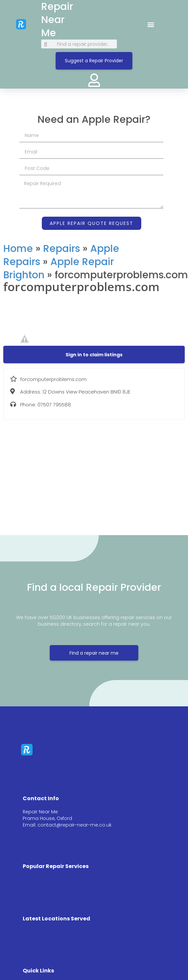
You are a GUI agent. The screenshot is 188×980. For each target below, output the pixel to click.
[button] (151, 24)
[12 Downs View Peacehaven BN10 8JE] (94, 473)
